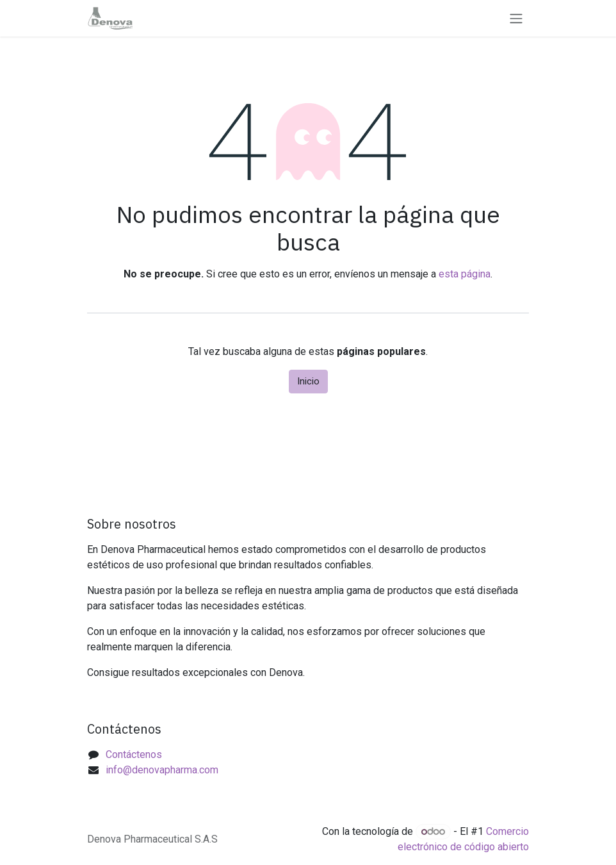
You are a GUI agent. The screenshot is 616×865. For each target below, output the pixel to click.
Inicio (308, 381)
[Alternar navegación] (516, 18)
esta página (465, 274)
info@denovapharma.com (162, 770)
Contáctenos (134, 754)
